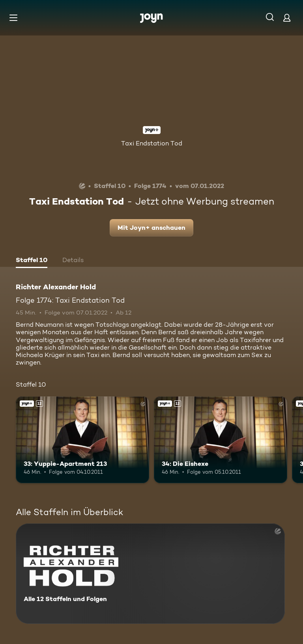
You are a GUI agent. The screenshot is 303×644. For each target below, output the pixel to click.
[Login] (287, 18)
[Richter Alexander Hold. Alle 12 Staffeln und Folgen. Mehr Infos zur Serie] (150, 574)
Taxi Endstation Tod (152, 143)
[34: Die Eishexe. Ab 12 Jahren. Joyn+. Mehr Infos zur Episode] (221, 440)
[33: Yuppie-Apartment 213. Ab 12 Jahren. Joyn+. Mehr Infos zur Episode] (82, 440)
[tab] (32, 261)
